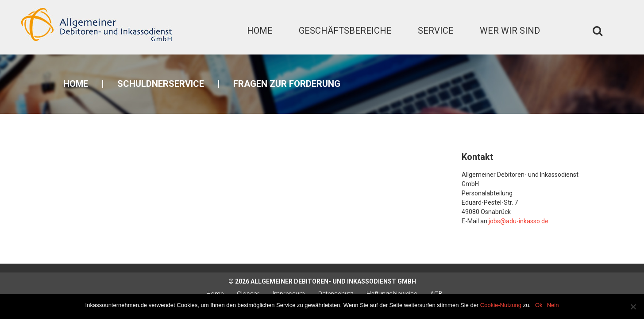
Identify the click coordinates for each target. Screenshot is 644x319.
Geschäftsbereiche (345, 31)
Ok (539, 305)
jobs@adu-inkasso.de (519, 221)
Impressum (289, 294)
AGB (436, 294)
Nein (553, 305)
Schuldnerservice (161, 84)
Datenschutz (336, 294)
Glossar (248, 294)
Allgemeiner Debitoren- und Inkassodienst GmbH (333, 281)
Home (260, 31)
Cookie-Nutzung (501, 305)
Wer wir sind (510, 31)
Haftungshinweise (392, 294)
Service (436, 31)
